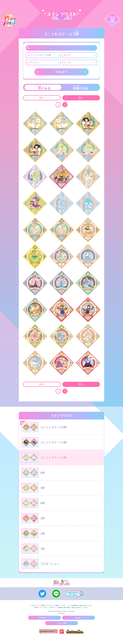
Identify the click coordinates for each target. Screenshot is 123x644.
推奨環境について (44, 618)
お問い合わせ (79, 618)
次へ (81, 98)
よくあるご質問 (61, 623)
